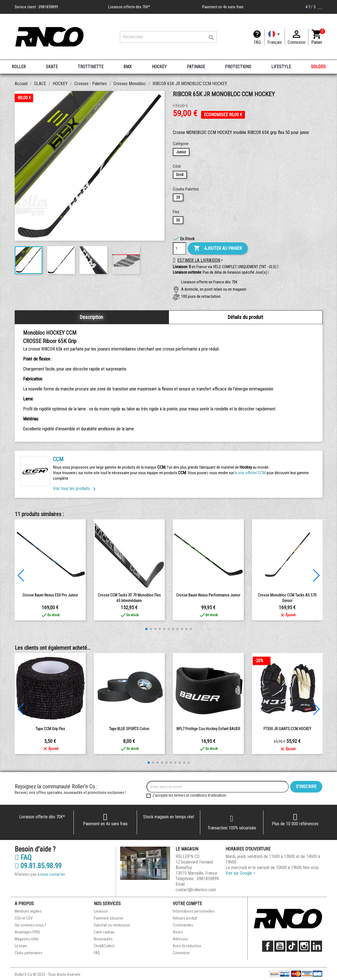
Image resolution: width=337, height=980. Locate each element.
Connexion (181, 953)
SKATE (52, 67)
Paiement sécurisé (108, 918)
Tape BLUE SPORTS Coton (129, 729)
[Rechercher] (168, 37)
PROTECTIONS (238, 67)
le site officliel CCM (250, 473)
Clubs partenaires (28, 953)
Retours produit (185, 918)
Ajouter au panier (218, 248)
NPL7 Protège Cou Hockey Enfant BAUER (208, 729)
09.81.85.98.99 (38, 866)
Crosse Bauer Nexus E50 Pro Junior (50, 595)
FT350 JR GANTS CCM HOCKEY (287, 729)
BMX (128, 67)
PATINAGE (196, 67)
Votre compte (187, 904)
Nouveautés (103, 939)
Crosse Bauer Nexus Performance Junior (208, 595)
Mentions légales (28, 911)
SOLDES (318, 67)
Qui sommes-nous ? (31, 925)
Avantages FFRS (27, 932)
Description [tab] (92, 317)
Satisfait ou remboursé (112, 925)
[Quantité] (179, 248)
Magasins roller (27, 939)
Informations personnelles (194, 911)
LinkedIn (316, 946)
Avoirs (178, 932)
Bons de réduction (187, 946)
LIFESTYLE (281, 67)
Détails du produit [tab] (245, 317)
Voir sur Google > (240, 873)
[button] (269, 273)
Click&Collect (104, 946)
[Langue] (275, 37)
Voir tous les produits (75, 488)
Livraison (101, 911)
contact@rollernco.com (196, 890)
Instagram (304, 946)
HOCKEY (159, 67)
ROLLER (19, 67)
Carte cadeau (104, 932)
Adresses (180, 939)
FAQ (257, 42)
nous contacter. (53, 874)
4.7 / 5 (314, 7)
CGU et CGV (24, 918)
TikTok (292, 946)
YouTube (280, 946)
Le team (21, 946)
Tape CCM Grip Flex (50, 729)
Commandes (183, 925)
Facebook (268, 946)
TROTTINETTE (91, 67)
